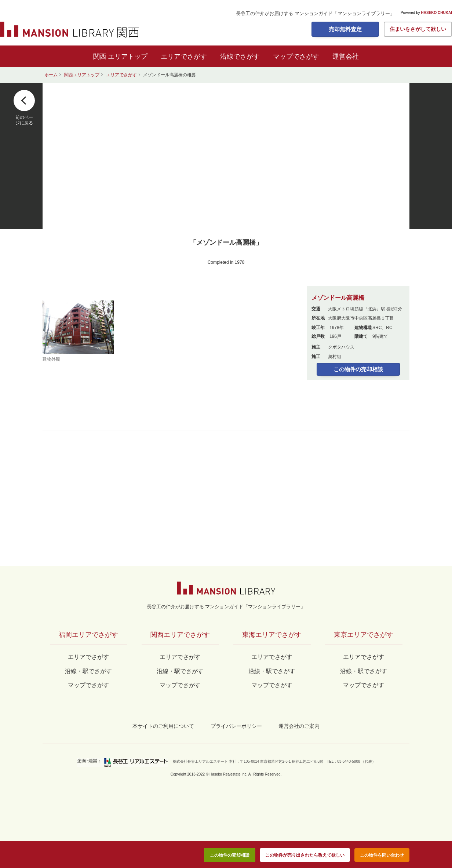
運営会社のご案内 (299, 726)
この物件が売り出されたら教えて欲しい (305, 855)
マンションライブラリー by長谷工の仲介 (226, 588)
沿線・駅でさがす (364, 671)
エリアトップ (128, 56)
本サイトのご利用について (163, 726)
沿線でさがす (240, 56)
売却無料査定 (345, 29)
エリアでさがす (184, 56)
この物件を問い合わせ (382, 855)
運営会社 (346, 56)
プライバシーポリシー (236, 726)
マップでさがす (296, 56)
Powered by (426, 13)
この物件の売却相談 (358, 369)
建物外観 (78, 331)
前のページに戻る (24, 120)
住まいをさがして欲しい (418, 29)
